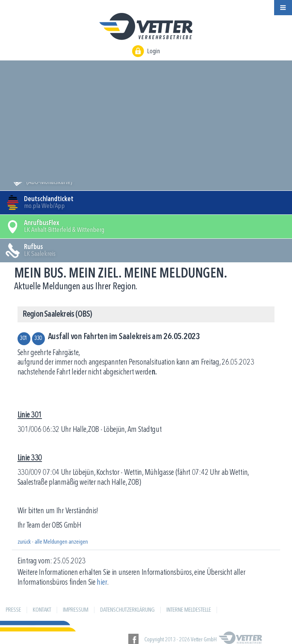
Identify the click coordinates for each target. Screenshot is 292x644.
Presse (13, 610)
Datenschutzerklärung (127, 610)
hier (102, 583)
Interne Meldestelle (189, 610)
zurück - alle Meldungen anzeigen (53, 542)
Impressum (76, 610)
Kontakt (42, 610)
